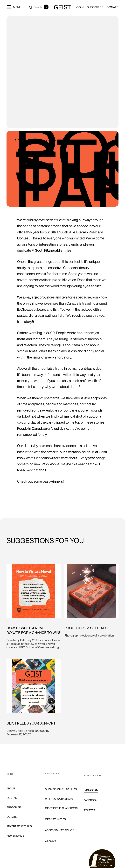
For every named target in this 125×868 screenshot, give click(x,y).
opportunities (55, 819)
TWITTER (90, 810)
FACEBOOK (91, 800)
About (11, 788)
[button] (15, 7)
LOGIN (79, 7)
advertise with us (19, 826)
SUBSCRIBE (95, 7)
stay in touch (92, 776)
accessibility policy (59, 830)
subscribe (14, 807)
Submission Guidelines (61, 789)
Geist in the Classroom (62, 808)
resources (52, 773)
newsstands (15, 836)
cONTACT (13, 798)
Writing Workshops (59, 799)
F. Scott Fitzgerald (46, 250)
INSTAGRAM (91, 790)
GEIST (10, 774)
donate (12, 817)
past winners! (53, 481)
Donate (113, 7)
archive (51, 841)
